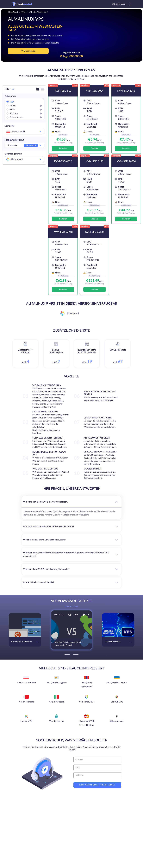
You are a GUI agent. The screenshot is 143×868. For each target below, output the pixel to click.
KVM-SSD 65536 (95, 232)
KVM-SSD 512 (63, 91)
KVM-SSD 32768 (63, 232)
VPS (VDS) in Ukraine (117, 683)
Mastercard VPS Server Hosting (87, 723)
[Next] (76, 655)
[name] (97, 760)
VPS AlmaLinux (87, 702)
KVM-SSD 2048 (126, 91)
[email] (97, 767)
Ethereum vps (117, 721)
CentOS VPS (117, 702)
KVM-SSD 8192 (95, 161)
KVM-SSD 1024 (95, 91)
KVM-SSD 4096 (63, 161)
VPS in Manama (26, 702)
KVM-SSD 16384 (126, 161)
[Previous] (67, 655)
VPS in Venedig (56, 702)
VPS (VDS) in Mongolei (87, 685)
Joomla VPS (26, 721)
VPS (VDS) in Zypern (56, 683)
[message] (97, 775)
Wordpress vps (56, 721)
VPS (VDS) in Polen (26, 683)
